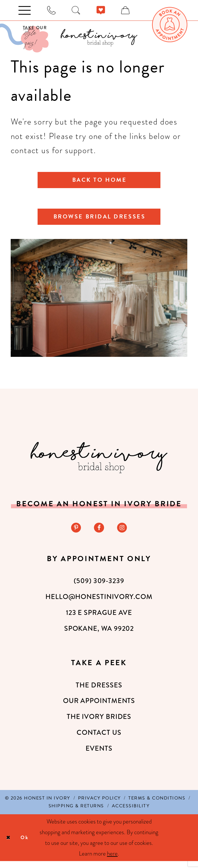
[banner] (99, 38)
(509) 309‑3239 (99, 588)
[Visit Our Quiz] (24, 38)
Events (99, 755)
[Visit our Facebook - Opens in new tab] (99, 534)
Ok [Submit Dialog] (29, 845)
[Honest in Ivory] (99, 463)
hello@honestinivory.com (99, 604)
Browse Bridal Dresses (100, 220)
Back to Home (99, 181)
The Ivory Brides (99, 724)
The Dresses (99, 692)
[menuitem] (170, 25)
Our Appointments (99, 708)
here (112, 860)
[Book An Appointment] (170, 25)
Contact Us (99, 739)
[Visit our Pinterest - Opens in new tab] (74, 534)
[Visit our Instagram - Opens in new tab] (124, 534)
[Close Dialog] (10, 845)
